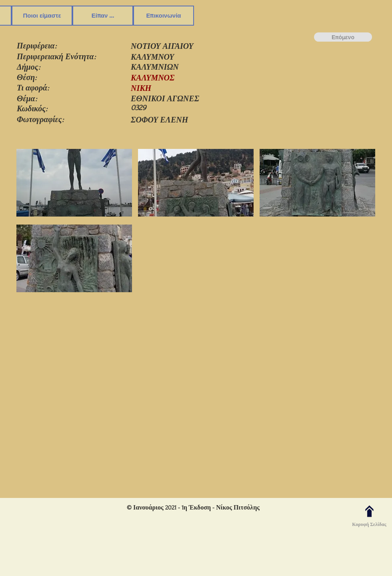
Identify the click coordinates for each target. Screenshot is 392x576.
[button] (74, 184)
